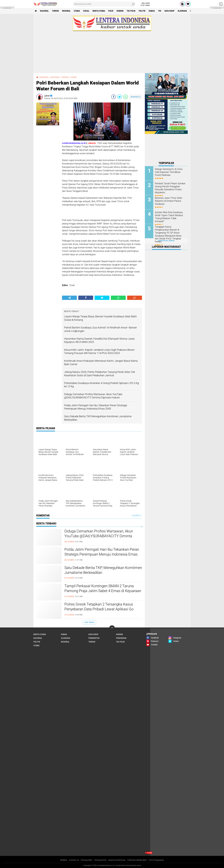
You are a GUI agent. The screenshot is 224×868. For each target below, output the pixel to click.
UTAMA (77, 11)
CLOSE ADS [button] (7, 8)
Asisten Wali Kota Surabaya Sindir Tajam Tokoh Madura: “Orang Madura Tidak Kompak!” (169, 217)
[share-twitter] (120, 97)
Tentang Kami (100, 860)
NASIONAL (44, 11)
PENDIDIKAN (121, 638)
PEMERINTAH (94, 638)
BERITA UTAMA (99, 11)
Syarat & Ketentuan (117, 860)
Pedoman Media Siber (137, 860)
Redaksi (64, 860)
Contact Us (74, 860)
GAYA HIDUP (169, 11)
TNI (160, 11)
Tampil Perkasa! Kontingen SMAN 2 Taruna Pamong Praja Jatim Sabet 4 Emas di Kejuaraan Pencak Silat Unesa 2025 (103, 591)
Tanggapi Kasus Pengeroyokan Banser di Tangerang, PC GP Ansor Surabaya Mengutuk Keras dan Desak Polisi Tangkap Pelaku (168, 234)
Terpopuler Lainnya (166, 241)
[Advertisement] (112, 51)
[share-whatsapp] (126, 97)
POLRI (111, 11)
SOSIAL (86, 11)
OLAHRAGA (182, 11)
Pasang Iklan (86, 860)
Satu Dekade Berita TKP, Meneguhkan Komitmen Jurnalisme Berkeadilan (103, 570)
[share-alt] (69, 298)
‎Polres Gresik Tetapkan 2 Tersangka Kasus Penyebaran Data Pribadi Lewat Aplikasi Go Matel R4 (99, 609)
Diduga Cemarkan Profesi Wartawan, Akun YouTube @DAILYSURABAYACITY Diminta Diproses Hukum (99, 536)
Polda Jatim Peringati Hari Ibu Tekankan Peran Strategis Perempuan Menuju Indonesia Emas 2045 (102, 554)
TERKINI (55, 11)
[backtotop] (112, 628)
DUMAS (152, 11)
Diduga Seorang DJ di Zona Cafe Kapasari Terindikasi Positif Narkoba (169, 172)
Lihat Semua (89, 622)
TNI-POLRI (131, 11)
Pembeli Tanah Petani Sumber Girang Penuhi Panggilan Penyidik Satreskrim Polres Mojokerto (170, 188)
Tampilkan (136, 516)
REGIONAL (66, 11)
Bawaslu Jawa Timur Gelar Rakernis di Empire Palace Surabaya (168, 201)
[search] (104, 4)
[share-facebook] (114, 97)
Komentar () (136, 97)
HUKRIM (120, 11)
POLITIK (142, 11)
